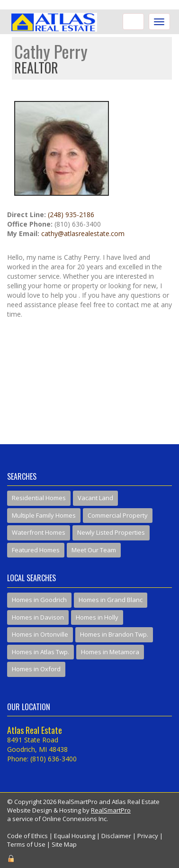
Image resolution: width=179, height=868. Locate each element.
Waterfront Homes (39, 532)
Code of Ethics (27, 836)
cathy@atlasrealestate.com (83, 233)
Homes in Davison (38, 617)
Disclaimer (116, 836)
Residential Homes (39, 498)
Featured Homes (36, 550)
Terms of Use (26, 844)
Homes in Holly (97, 617)
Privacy (148, 836)
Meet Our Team (94, 550)
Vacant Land (95, 498)
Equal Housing (75, 836)
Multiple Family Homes (44, 515)
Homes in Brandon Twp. (114, 634)
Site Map (64, 844)
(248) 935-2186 (71, 215)
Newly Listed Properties (111, 532)
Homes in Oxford (36, 669)
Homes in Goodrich (39, 600)
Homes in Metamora (110, 652)
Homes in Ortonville (40, 634)
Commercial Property (118, 515)
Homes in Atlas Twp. (40, 652)
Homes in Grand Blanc (111, 600)
